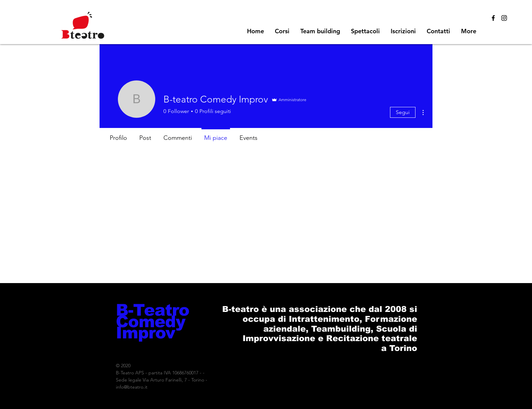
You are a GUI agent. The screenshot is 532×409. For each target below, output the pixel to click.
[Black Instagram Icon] (504, 18)
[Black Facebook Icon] (493, 18)
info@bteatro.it (132, 387)
